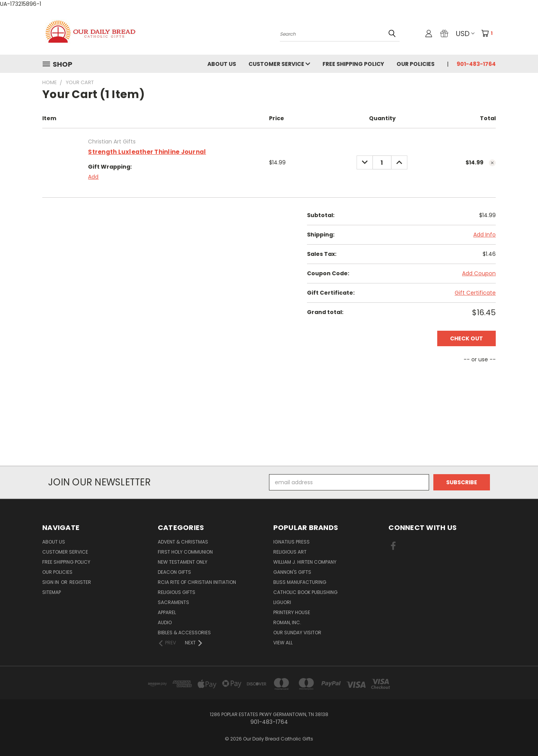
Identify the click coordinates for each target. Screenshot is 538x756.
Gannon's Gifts (292, 572)
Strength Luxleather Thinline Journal (147, 152)
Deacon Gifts (174, 572)
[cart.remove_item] (492, 163)
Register (80, 582)
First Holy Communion (185, 552)
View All (283, 643)
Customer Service (279, 64)
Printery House (292, 612)
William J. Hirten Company (305, 562)
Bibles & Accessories (184, 633)
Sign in (51, 582)
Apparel (167, 612)
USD (465, 34)
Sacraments (173, 602)
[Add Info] (485, 235)
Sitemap (52, 592)
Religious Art (290, 552)
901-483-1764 (476, 64)
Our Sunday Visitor (297, 633)
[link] (269, 451)
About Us (222, 64)
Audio (165, 622)
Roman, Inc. (287, 622)
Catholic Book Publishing (305, 592)
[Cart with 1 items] (489, 33)
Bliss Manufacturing (300, 582)
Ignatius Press (291, 542)
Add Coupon (479, 273)
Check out (466, 338)
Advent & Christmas (183, 542)
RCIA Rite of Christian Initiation (197, 582)
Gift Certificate (475, 293)
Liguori (282, 602)
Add (93, 177)
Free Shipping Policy (353, 64)
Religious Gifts (177, 592)
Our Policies (416, 64)
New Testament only (183, 562)
